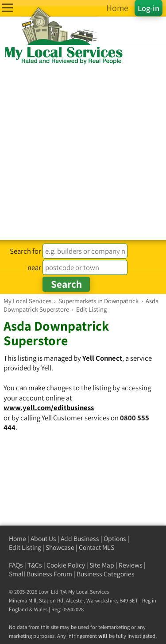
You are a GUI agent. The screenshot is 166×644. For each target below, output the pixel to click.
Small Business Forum (41, 574)
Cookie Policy (66, 565)
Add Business (80, 539)
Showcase (60, 547)
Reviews (131, 565)
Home (17, 539)
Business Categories (106, 574)
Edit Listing (25, 547)
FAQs (16, 565)
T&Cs (35, 565)
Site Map (102, 565)
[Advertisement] (83, 153)
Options (115, 539)
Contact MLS (97, 547)
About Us (43, 539)
